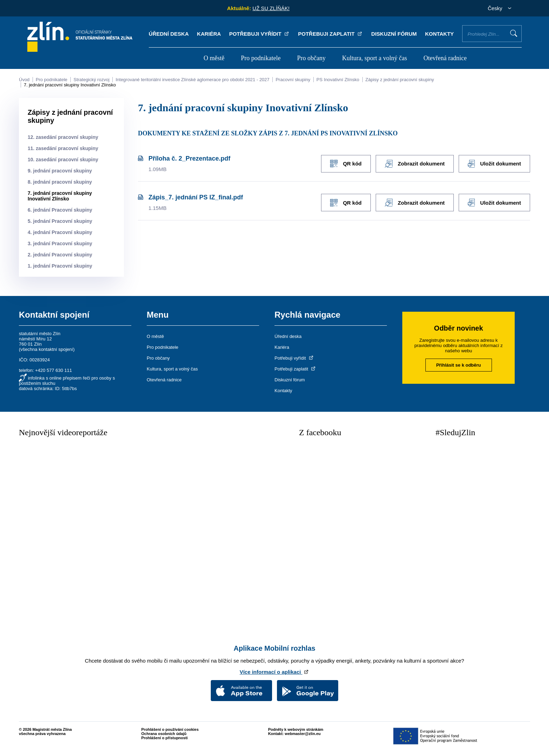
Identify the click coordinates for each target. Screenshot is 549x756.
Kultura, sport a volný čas (374, 58)
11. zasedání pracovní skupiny (63, 148)
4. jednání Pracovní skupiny (60, 232)
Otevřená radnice (445, 58)
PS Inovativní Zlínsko (338, 80)
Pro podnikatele (261, 58)
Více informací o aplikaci (274, 672)
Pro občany (311, 58)
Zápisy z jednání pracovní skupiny (400, 80)
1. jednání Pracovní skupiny (60, 266)
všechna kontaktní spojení (47, 349)
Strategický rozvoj (92, 80)
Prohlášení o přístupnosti (165, 738)
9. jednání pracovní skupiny (60, 171)
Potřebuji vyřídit (259, 34)
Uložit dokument (494, 164)
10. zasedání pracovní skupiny (63, 160)
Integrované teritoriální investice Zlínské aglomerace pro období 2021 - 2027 (192, 80)
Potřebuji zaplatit (331, 34)
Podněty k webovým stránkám (296, 729)
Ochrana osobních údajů (164, 734)
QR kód (345, 164)
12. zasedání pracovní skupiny (63, 137)
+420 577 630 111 (53, 370)
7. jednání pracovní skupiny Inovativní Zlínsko (70, 85)
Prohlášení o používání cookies (170, 729)
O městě (214, 58)
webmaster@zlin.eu (303, 734)
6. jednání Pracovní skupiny (60, 210)
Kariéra (209, 34)
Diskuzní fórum (394, 34)
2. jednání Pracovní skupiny (60, 255)
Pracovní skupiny (293, 80)
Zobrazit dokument (414, 164)
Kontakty (439, 34)
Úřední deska (169, 34)
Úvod (24, 80)
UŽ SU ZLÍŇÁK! (271, 8)
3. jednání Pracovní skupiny (60, 243)
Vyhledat (514, 33)
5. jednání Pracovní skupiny (60, 221)
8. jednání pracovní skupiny (60, 182)
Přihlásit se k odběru (459, 365)
